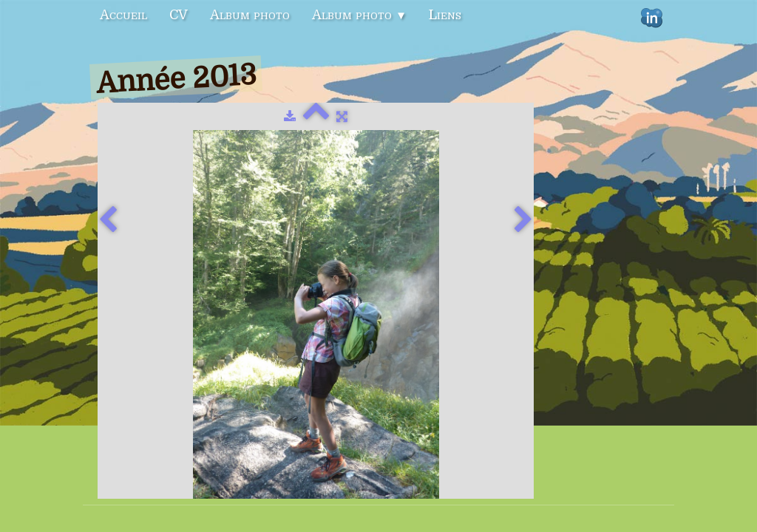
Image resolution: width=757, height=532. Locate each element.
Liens (445, 15)
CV (179, 15)
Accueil (123, 15)
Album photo (250, 15)
